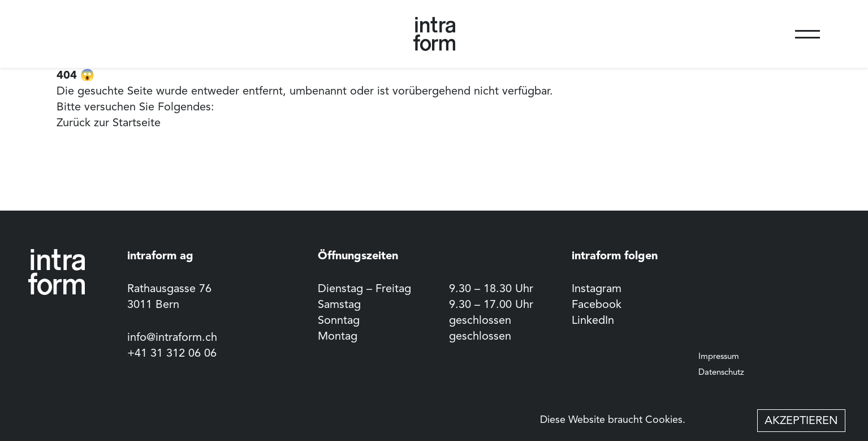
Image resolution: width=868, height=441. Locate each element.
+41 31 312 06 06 (172, 354)
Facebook (597, 305)
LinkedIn (593, 321)
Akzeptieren (801, 421)
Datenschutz (721, 373)
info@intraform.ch (172, 338)
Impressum (719, 357)
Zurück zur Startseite (109, 123)
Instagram (597, 289)
